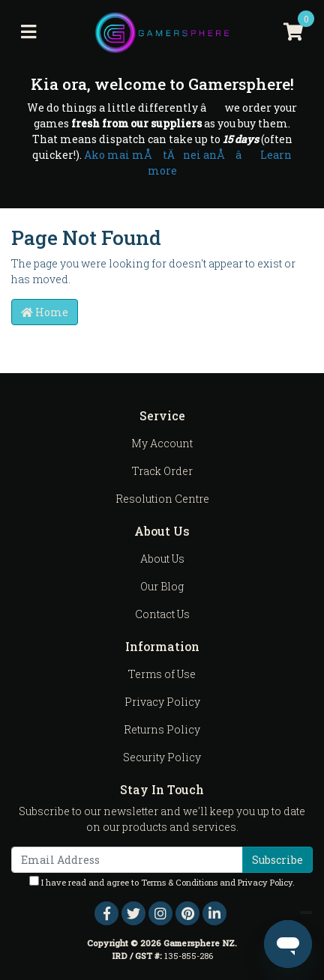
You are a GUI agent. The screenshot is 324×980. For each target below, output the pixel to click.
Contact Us (162, 614)
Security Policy (162, 757)
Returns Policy (162, 729)
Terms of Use (162, 674)
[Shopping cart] (293, 32)
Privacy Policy (162, 702)
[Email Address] (127, 860)
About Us (162, 559)
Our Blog (162, 586)
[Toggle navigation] (28, 32)
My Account (162, 443)
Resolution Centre (162, 499)
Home (45, 312)
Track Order (162, 471)
